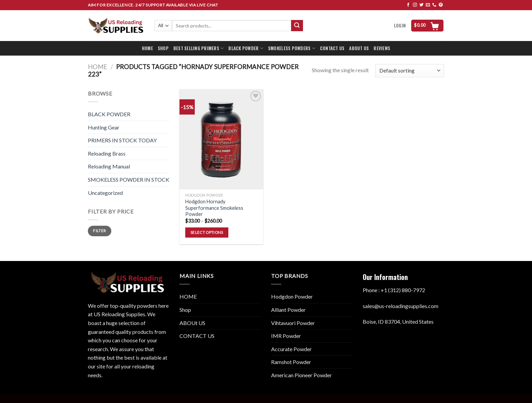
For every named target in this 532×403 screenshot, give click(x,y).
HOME (147, 48)
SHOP (163, 48)
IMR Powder (286, 336)
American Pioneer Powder (301, 375)
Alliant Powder (288, 310)
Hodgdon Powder (292, 296)
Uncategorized (105, 193)
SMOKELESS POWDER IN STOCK (129, 179)
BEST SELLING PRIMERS (199, 48)
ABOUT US (359, 48)
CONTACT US (332, 48)
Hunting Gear (104, 127)
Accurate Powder (291, 349)
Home (98, 67)
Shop (185, 310)
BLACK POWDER (246, 48)
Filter (99, 231)
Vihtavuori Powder (293, 323)
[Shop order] (410, 71)
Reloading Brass (107, 153)
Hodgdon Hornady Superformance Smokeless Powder (214, 208)
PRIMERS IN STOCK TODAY (122, 140)
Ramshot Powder (291, 362)
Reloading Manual (109, 166)
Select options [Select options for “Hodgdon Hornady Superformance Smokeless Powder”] (207, 232)
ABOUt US (192, 323)
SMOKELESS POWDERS (292, 48)
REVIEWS (382, 48)
